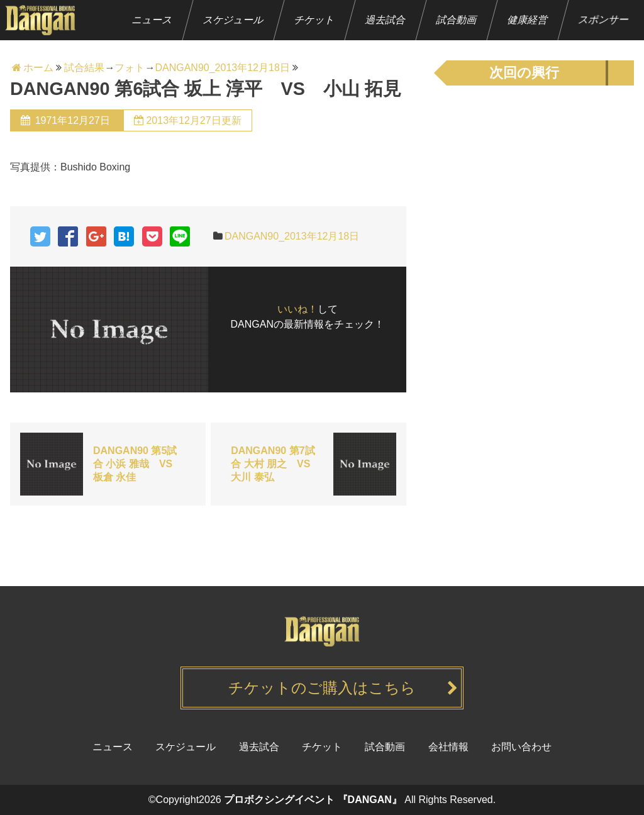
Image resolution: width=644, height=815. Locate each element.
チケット (315, 20)
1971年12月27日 (72, 120)
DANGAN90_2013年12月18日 (292, 236)
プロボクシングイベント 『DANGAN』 (313, 800)
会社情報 (448, 747)
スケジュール (234, 20)
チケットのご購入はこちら (322, 688)
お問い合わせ (521, 747)
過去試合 (386, 20)
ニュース (153, 20)
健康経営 (528, 20)
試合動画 (457, 20)
